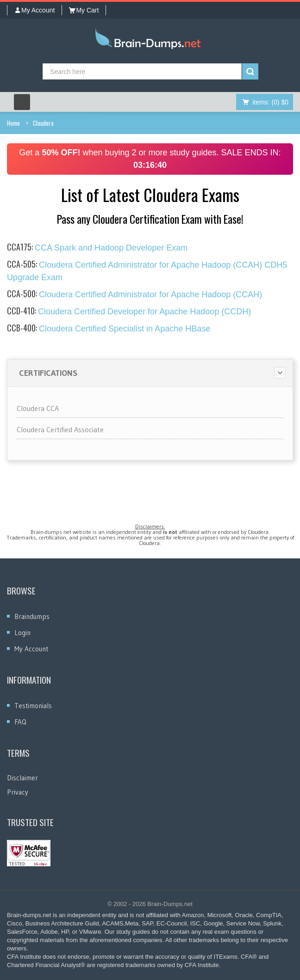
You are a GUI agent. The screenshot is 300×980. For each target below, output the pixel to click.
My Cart (84, 10)
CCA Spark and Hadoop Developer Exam (97, 248)
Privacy (18, 792)
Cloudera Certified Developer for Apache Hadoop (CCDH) (129, 312)
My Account (34, 10)
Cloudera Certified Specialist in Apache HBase (109, 329)
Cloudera (43, 123)
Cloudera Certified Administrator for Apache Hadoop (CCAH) (134, 294)
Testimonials (33, 706)
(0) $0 (270, 102)
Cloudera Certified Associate (60, 429)
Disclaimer (22, 778)
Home (13, 123)
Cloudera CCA (38, 408)
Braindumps (32, 616)
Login (22, 633)
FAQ (20, 722)
